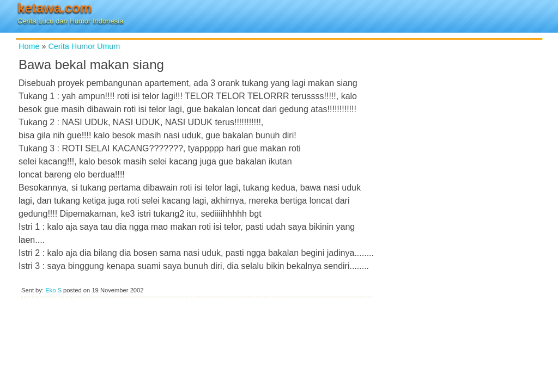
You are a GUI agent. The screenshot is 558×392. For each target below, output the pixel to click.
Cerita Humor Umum (84, 46)
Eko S (53, 290)
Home (29, 46)
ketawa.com (54, 8)
